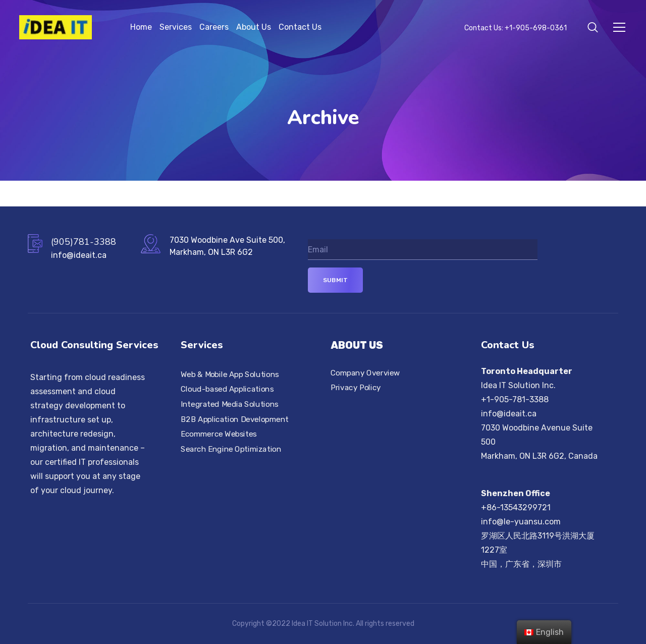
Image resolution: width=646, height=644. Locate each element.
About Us (254, 27)
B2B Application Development (235, 419)
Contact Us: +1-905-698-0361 (516, 28)
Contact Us (300, 27)
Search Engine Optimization (231, 449)
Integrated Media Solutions (230, 404)
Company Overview (365, 373)
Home (141, 27)
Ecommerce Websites (219, 434)
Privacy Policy (356, 388)
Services (176, 27)
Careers (214, 27)
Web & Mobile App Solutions (230, 374)
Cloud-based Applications (227, 389)
